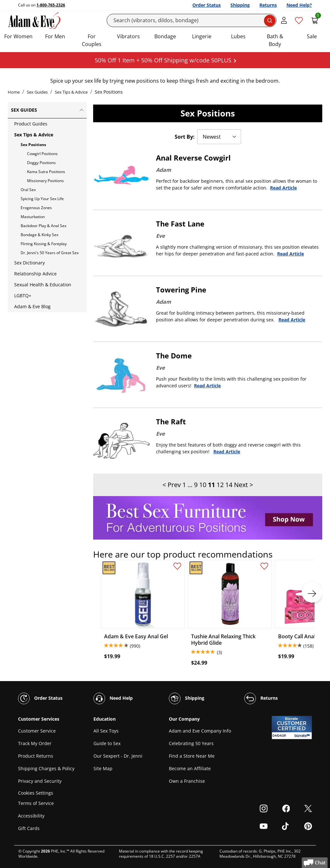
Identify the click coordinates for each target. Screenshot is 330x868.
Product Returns (36, 756)
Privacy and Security (40, 781)
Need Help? (299, 5)
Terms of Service (36, 803)
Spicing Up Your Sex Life (42, 199)
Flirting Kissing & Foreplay (44, 244)
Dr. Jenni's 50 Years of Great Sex (50, 253)
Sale (312, 36)
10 (203, 485)
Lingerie (202, 36)
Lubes (238, 36)
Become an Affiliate (190, 768)
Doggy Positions (41, 163)
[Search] (192, 20)
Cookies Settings (36, 793)
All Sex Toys (106, 731)
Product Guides (31, 124)
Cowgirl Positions (42, 154)
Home (14, 92)
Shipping (240, 5)
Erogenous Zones (36, 208)
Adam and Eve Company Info (200, 731)
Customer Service (37, 731)
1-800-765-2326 (51, 5)
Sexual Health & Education (43, 285)
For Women (18, 36)
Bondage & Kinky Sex (39, 235)
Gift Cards (29, 828)
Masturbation (33, 217)
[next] (312, 592)
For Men (55, 36)
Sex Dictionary (29, 263)
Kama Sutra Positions (46, 172)
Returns (268, 5)
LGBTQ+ (23, 295)
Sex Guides (37, 92)
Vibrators (128, 36)
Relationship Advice (35, 274)
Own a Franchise (187, 781)
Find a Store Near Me (192, 756)
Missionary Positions (45, 181)
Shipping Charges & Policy (46, 768)
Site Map (103, 768)
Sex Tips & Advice (71, 92)
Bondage (165, 36)
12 (220, 485)
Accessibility (31, 816)
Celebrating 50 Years (191, 743)
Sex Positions (33, 145)
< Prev (172, 485)
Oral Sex (28, 190)
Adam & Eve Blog (32, 306)
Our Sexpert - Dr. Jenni (118, 756)
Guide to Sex (107, 743)
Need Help (113, 698)
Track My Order (35, 743)
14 (229, 485)
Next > (243, 485)
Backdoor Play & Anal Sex (44, 226)
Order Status (207, 5)
